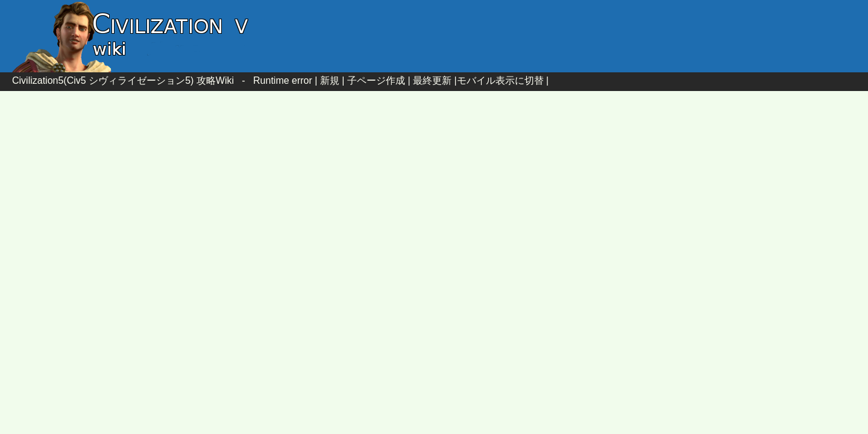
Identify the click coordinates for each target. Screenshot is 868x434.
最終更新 (432, 80)
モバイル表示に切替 (500, 80)
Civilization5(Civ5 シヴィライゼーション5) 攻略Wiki (123, 80)
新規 (330, 80)
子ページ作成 (376, 80)
